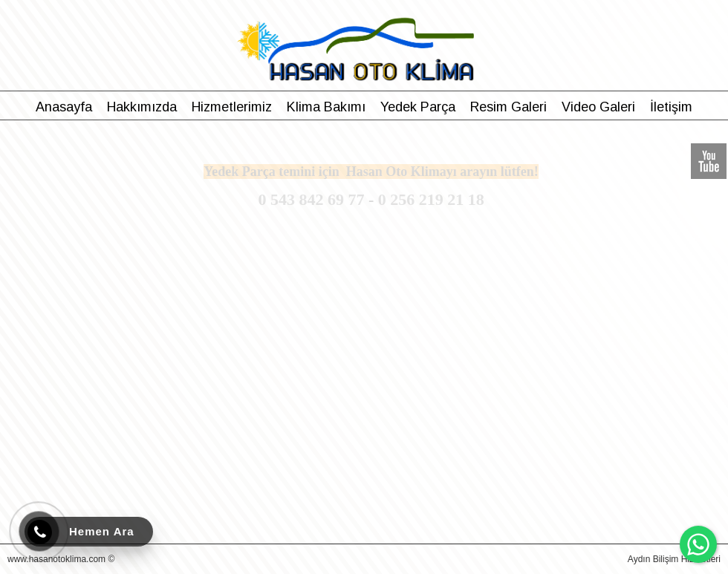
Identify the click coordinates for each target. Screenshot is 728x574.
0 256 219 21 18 (431, 199)
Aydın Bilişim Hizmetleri (674, 559)
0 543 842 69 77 (311, 199)
